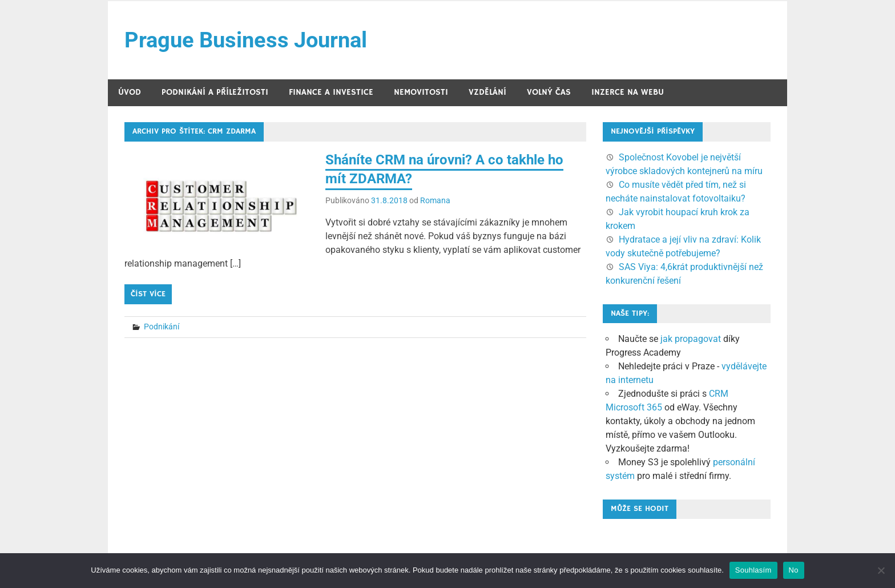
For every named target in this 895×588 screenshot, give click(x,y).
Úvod (130, 92)
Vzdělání (487, 92)
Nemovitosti (421, 92)
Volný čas (549, 92)
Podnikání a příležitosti (215, 92)
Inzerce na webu (628, 92)
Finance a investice (331, 92)
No (794, 570)
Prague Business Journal (246, 40)
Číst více (148, 294)
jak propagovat (691, 339)
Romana (435, 200)
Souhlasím (753, 570)
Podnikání (162, 327)
